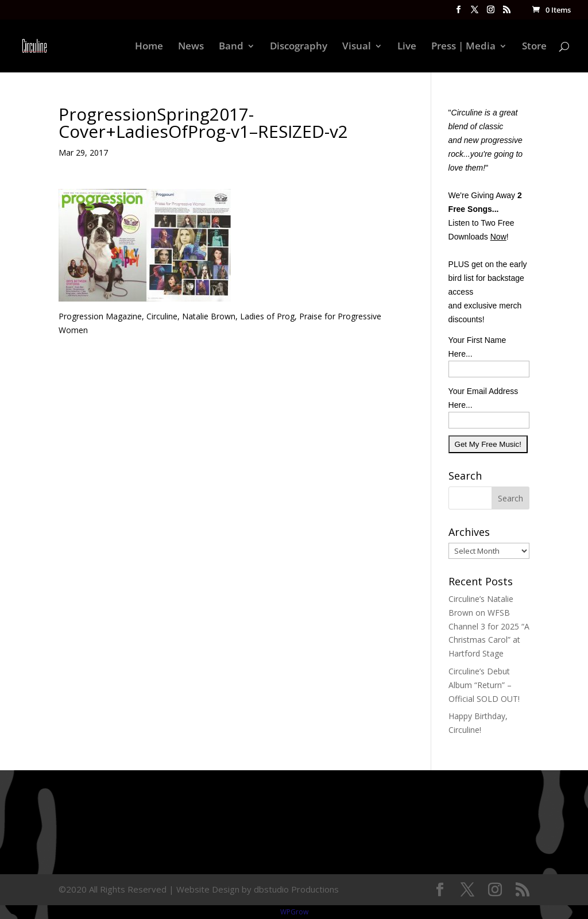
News (191, 47)
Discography (299, 47)
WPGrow (294, 912)
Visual (357, 47)
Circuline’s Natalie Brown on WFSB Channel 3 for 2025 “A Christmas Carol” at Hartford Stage (489, 626)
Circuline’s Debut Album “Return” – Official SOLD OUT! (484, 685)
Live (407, 47)
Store (534, 47)
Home (149, 47)
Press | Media (463, 47)
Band (231, 47)
